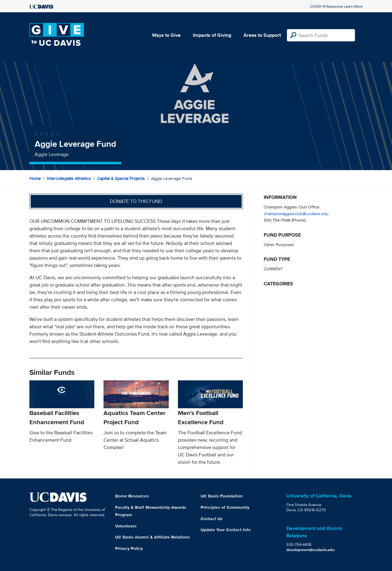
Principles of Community (225, 507)
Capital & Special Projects (121, 178)
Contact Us (212, 519)
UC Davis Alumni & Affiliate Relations (153, 537)
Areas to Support (262, 35)
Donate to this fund (136, 201)
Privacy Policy (129, 548)
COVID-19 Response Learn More (336, 6)
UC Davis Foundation (222, 496)
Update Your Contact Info (226, 530)
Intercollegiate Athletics (69, 178)
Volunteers (126, 526)
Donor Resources (132, 496)
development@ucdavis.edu (311, 550)
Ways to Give (166, 35)
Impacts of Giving (212, 35)
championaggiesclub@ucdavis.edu (296, 213)
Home (35, 178)
